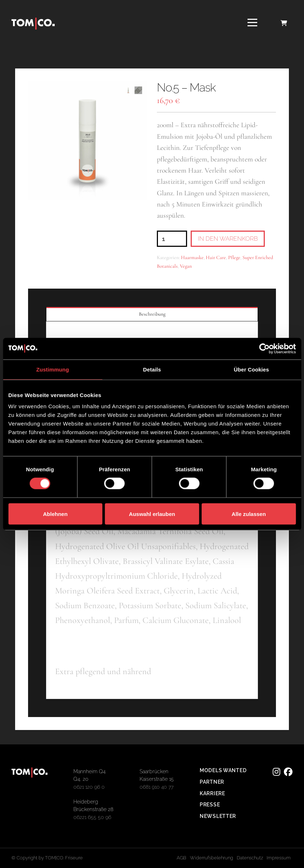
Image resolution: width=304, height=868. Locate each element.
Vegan (186, 266)
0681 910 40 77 (156, 787)
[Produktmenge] (172, 239)
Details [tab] (152, 369)
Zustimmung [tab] (53, 369)
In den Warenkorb (228, 239)
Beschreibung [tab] (152, 314)
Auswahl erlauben (152, 514)
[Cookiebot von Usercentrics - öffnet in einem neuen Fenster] (264, 348)
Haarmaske (192, 257)
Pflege (234, 257)
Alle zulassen (249, 514)
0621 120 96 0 (89, 787)
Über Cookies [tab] (251, 369)
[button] (252, 23)
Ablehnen (55, 514)
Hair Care (216, 257)
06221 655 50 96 (92, 817)
